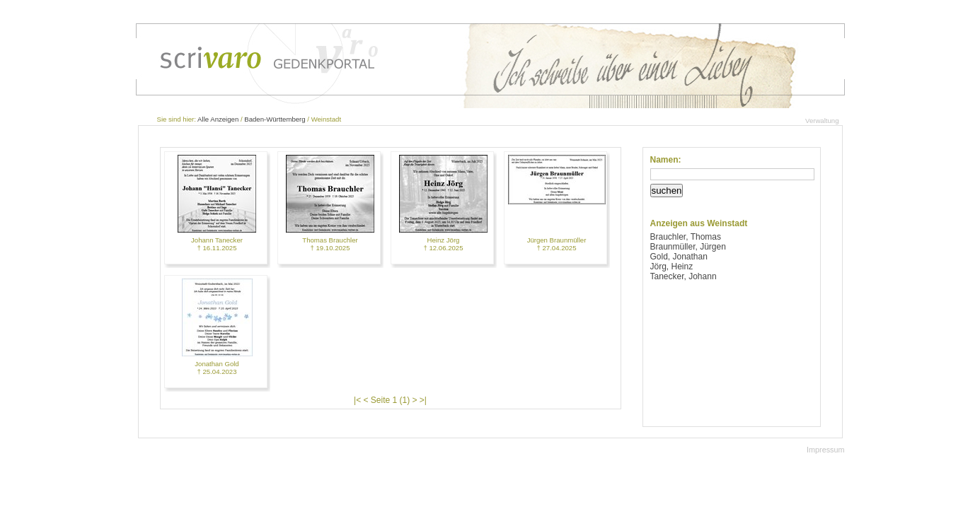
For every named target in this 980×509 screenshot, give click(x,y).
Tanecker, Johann (684, 276)
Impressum (825, 450)
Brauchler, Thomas (686, 237)
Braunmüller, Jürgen (688, 247)
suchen (667, 191)
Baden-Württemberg (275, 119)
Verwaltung (822, 121)
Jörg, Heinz (672, 267)
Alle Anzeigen (218, 119)
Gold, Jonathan (679, 257)
